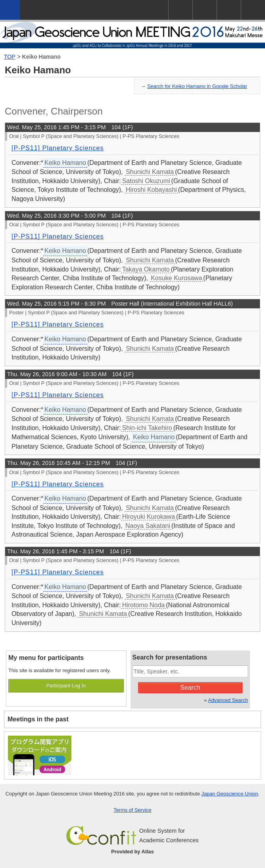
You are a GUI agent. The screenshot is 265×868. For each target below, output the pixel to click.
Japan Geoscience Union (230, 794)
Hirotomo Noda (144, 605)
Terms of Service (132, 810)
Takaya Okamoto (146, 269)
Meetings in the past (38, 719)
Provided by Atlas (132, 852)
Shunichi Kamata (150, 172)
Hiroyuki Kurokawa (149, 517)
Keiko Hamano (41, 57)
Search (190, 687)
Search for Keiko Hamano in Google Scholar (197, 86)
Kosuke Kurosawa (176, 278)
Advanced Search (228, 700)
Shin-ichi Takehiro (147, 428)
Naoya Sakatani (148, 526)
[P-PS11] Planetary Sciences (58, 148)
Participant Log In (66, 685)
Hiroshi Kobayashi (151, 190)
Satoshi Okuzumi (146, 181)
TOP (10, 57)
